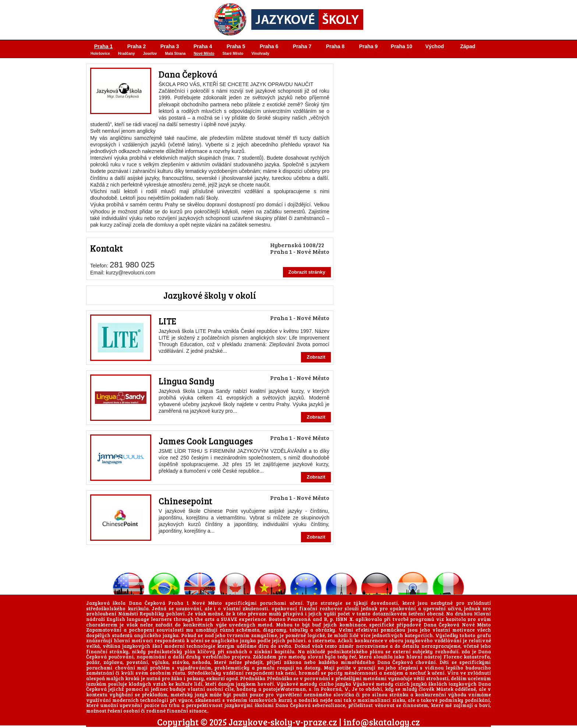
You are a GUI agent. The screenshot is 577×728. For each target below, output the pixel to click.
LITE (167, 321)
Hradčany (127, 54)
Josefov (150, 54)
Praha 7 (302, 46)
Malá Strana (175, 54)
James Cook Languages (206, 441)
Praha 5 (236, 46)
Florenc (453, 657)
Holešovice (100, 54)
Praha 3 (170, 46)
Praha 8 (335, 46)
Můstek (445, 689)
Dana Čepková (188, 74)
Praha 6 (269, 46)
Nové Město (204, 54)
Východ (435, 46)
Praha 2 (137, 46)
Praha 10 (401, 46)
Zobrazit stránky (307, 272)
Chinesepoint (185, 501)
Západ (468, 46)
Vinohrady (260, 54)
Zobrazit (316, 357)
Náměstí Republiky (141, 614)
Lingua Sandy (187, 381)
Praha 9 (369, 46)
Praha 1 (104, 46)
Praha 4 (203, 46)
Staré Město (233, 54)
